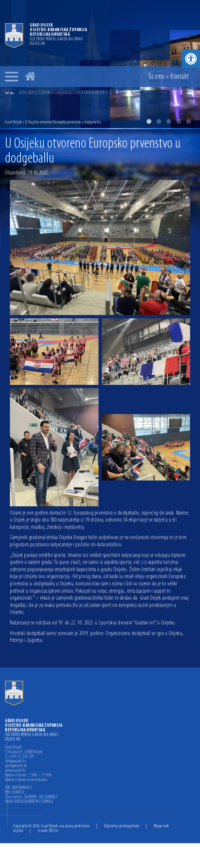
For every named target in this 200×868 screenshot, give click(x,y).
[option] (100, 64)
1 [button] (149, 121)
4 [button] (179, 121)
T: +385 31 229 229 (19, 757)
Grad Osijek (13, 122)
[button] (191, 59)
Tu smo (157, 77)
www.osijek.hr (15, 771)
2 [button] (159, 121)
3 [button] (169, 121)
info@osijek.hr (16, 761)
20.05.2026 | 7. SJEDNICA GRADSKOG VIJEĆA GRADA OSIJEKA (63, 93)
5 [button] (188, 121)
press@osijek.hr (16, 766)
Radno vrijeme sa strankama (26, 780)
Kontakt (180, 77)
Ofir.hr (54, 831)
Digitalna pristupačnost (122, 826)
